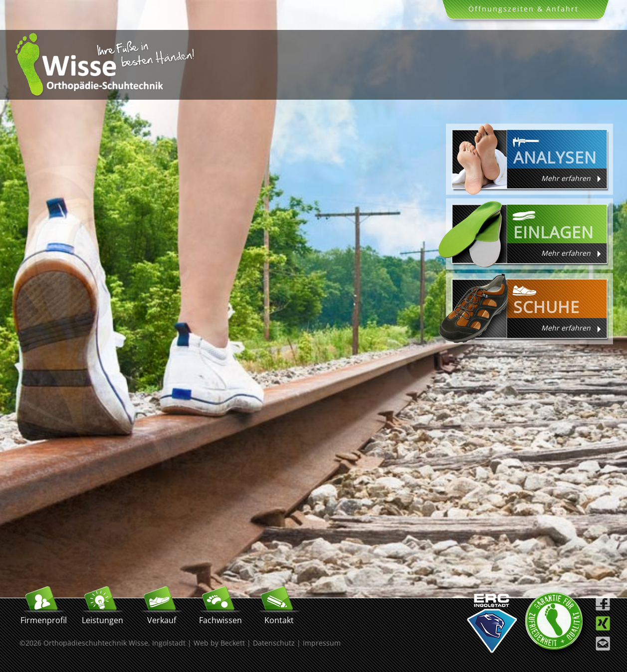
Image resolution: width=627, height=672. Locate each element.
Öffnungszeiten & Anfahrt (523, 9)
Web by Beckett (219, 643)
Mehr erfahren (566, 178)
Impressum (322, 643)
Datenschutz (274, 643)
